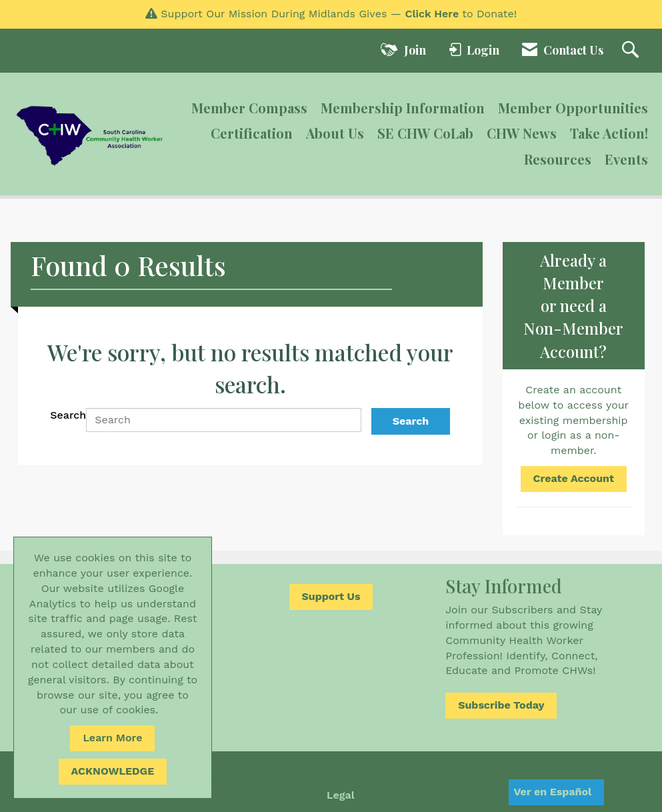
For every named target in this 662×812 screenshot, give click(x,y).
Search (68, 415)
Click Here (432, 14)
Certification (252, 133)
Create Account (574, 478)
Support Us (331, 596)
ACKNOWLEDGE (113, 771)
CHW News (522, 133)
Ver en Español (552, 792)
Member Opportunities (573, 108)
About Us (335, 133)
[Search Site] (632, 51)
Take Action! (609, 133)
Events (626, 159)
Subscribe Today (501, 705)
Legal (341, 795)
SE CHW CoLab (425, 133)
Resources (558, 159)
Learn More (112, 738)
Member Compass (249, 108)
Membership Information (403, 108)
